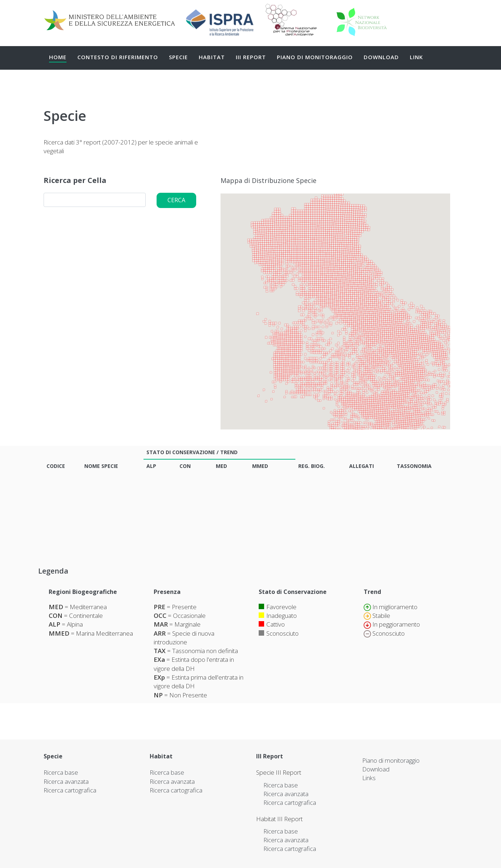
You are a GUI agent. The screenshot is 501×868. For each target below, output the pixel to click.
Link (416, 57)
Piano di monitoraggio (315, 57)
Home (58, 57)
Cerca (176, 200)
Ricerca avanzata (66, 781)
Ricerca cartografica (70, 790)
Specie (178, 57)
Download (381, 57)
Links (369, 778)
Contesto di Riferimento (118, 57)
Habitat (212, 57)
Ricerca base (61, 772)
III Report (251, 57)
